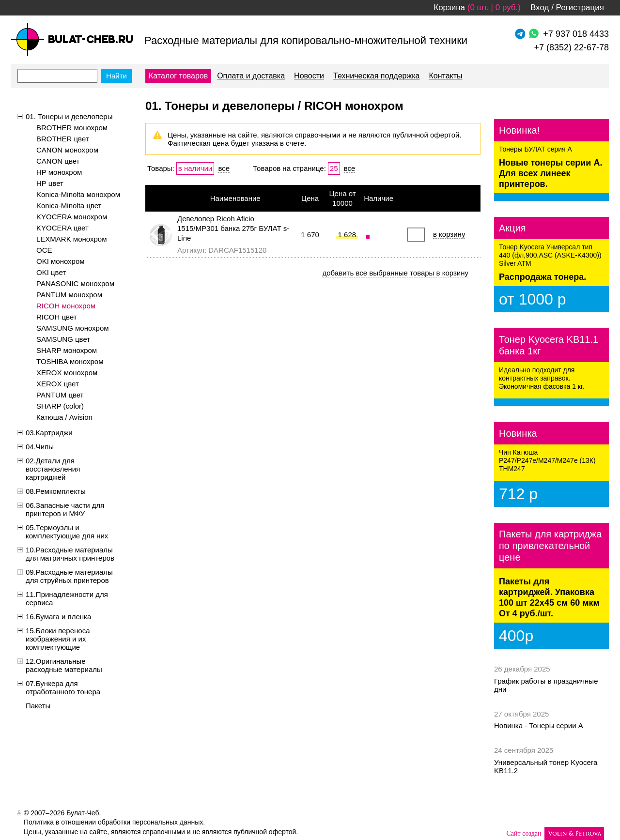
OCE (44, 250)
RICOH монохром (66, 306)
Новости (309, 76)
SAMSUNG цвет (63, 339)
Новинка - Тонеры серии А (539, 725)
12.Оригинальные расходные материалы (64, 665)
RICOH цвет (57, 317)
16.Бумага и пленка (58, 617)
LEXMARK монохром (71, 239)
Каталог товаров (178, 76)
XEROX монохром (67, 373)
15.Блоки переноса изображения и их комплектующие (58, 639)
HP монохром (59, 172)
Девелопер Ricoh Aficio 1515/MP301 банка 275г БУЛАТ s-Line (233, 228)
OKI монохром (61, 261)
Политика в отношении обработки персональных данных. (114, 822)
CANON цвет (58, 161)
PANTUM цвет (60, 395)
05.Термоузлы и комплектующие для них (67, 532)
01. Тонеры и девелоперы (69, 116)
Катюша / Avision (64, 417)
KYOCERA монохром (72, 217)
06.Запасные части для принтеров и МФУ (65, 509)
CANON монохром (67, 150)
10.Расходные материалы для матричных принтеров (70, 554)
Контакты (445, 76)
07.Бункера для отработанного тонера (63, 687)
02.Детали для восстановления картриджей (53, 469)
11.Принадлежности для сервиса (67, 598)
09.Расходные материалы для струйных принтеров (69, 576)
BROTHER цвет (63, 139)
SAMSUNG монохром (73, 328)
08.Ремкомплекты (56, 491)
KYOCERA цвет (62, 228)
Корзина (449, 8)
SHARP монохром (67, 350)
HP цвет (50, 183)
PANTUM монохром (69, 295)
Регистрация (580, 8)
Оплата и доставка (251, 76)
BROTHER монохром (72, 128)
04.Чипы (40, 447)
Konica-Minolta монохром (78, 194)
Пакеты (38, 706)
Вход (540, 8)
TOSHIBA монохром (70, 361)
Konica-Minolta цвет (69, 206)
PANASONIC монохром (75, 283)
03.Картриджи (49, 433)
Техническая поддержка (376, 76)
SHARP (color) (60, 406)
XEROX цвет (58, 384)
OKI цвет (51, 272)
